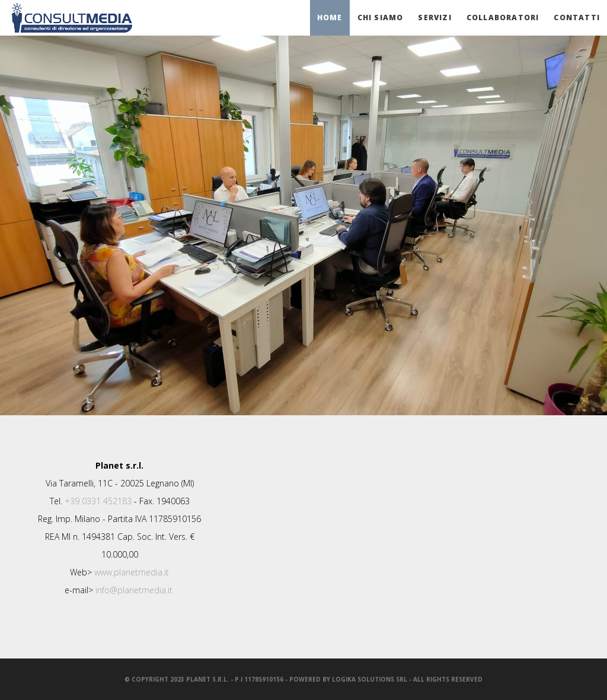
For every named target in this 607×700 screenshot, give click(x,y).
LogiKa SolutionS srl (370, 679)
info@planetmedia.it (134, 590)
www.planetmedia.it (132, 572)
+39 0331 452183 (98, 501)
